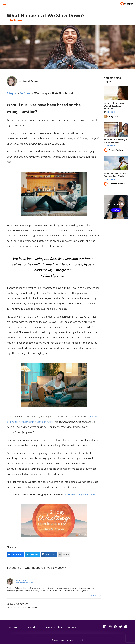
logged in (20, 605)
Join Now (116, 210)
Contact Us (77, 625)
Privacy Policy (32, 625)
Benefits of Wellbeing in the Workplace (116, 141)
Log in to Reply (95, 593)
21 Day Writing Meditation (80, 492)
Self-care (16, 20)
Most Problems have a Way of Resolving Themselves (115, 106)
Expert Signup (13, 625)
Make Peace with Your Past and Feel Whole (115, 175)
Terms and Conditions (55, 625)
